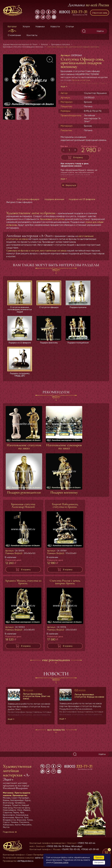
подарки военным (54, 199)
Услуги (26, 26)
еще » (64, 86)
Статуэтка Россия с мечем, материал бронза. (65, 583)
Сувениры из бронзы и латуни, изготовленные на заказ (36, 251)
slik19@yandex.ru (25, 861)
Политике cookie (61, 862)
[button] (52, 79)
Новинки (40, 26)
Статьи (70, 26)
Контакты (32, 35)
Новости (55, 26)
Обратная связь (100, 13)
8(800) (73, 12)
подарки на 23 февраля (82, 199)
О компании (14, 35)
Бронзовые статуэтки (52, 219)
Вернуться (71, 185)
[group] (29, 81)
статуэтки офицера (28, 199)
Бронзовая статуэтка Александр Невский (23, 507)
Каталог (12, 26)
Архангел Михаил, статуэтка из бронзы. (23, 583)
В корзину (78, 157)
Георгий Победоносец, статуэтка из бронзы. (65, 507)
